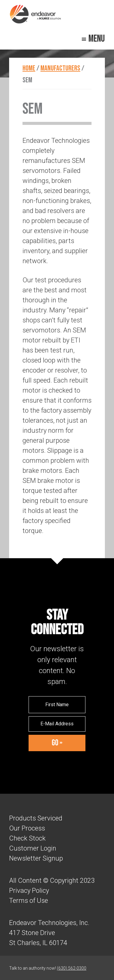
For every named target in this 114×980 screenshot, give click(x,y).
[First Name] (57, 705)
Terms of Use (29, 901)
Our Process (27, 828)
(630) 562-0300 (72, 968)
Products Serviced (36, 818)
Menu (97, 39)
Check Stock (27, 838)
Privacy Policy (29, 891)
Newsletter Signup (36, 858)
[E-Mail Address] (57, 724)
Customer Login (33, 848)
